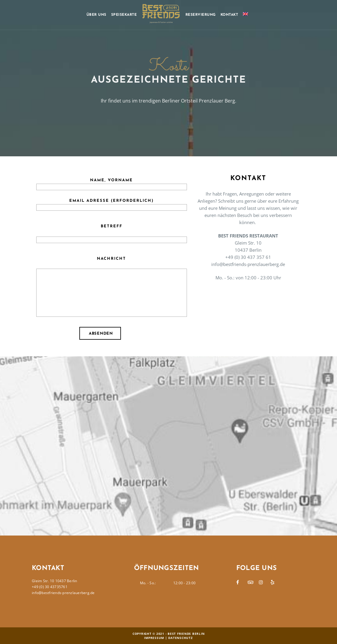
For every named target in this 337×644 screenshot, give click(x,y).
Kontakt (229, 15)
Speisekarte (124, 15)
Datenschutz (180, 638)
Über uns (96, 15)
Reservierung (201, 15)
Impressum (154, 638)
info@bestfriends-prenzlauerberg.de (63, 593)
